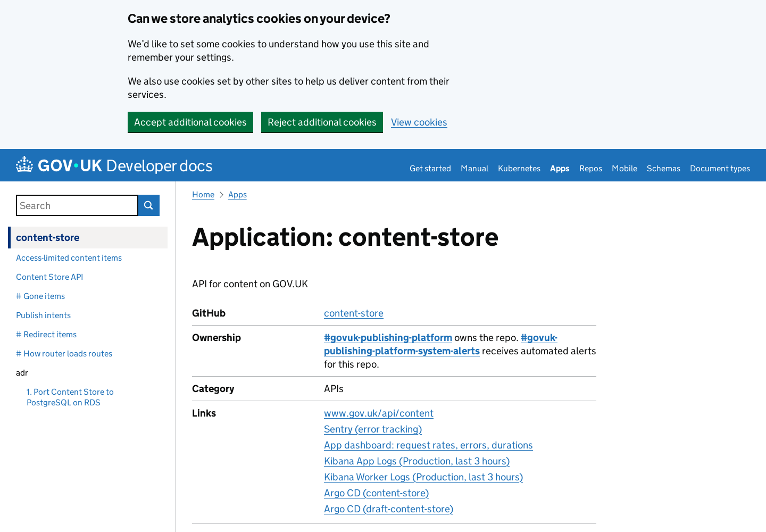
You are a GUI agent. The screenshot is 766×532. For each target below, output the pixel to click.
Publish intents (43, 315)
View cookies (419, 122)
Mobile (625, 168)
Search (149, 205)
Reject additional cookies (322, 122)
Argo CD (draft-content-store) (389, 509)
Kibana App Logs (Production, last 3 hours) (417, 461)
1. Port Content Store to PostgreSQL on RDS (70, 397)
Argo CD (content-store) (376, 493)
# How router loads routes (64, 354)
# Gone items (40, 296)
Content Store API (49, 277)
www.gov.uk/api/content (379, 413)
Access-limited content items (69, 258)
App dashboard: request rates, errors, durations (428, 445)
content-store (48, 238)
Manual (474, 168)
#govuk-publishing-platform (388, 338)
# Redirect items (46, 334)
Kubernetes (519, 168)
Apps (560, 168)
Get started (430, 168)
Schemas (664, 168)
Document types (720, 168)
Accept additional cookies (190, 122)
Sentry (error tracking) (373, 429)
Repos (591, 168)
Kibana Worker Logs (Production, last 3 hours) (423, 477)
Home (203, 194)
